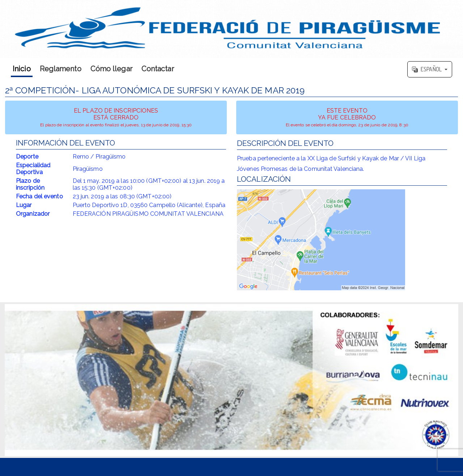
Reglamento (61, 69)
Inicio (22, 69)
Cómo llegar (111, 69)
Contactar (158, 69)
